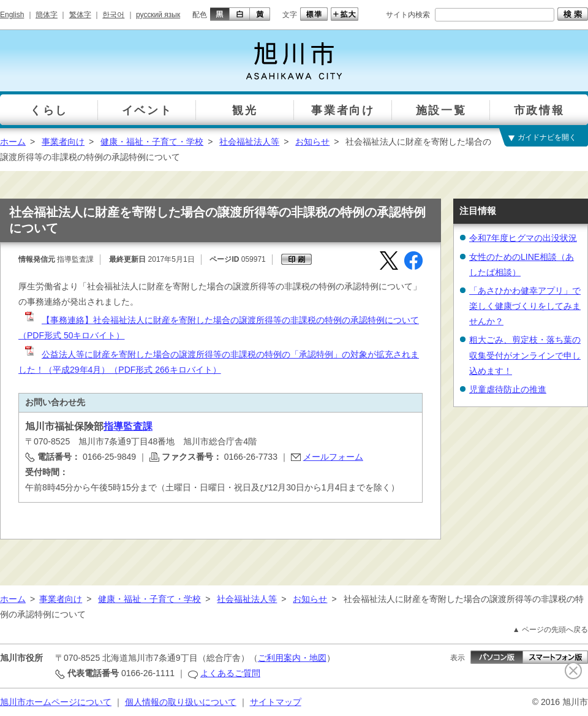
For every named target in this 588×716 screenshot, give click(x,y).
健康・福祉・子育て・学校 (152, 142)
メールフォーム (333, 457)
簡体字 (47, 15)
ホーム (13, 142)
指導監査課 (128, 426)
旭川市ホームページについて (56, 702)
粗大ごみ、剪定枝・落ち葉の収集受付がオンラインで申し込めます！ (525, 355)
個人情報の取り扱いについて (181, 702)
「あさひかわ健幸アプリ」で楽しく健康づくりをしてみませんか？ (525, 306)
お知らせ (312, 142)
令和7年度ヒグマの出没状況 (523, 238)
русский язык (158, 15)
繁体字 (80, 15)
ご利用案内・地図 (292, 658)
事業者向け (63, 142)
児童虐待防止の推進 (508, 389)
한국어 (113, 15)
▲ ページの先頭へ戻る (550, 630)
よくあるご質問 (230, 673)
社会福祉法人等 (249, 142)
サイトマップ (276, 702)
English (12, 15)
